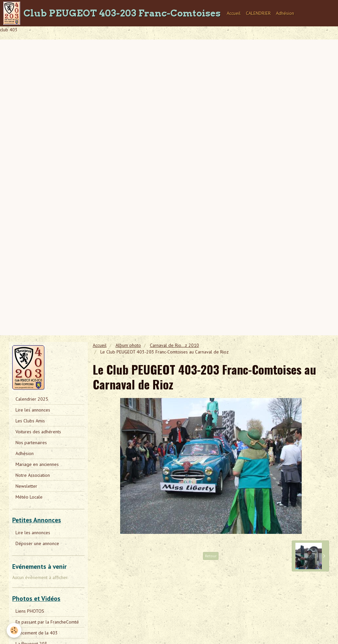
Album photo (128, 345)
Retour (211, 556)
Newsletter (26, 486)
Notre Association (33, 475)
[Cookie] (14, 630)
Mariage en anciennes (37, 464)
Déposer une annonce (37, 543)
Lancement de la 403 (37, 633)
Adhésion (285, 13)
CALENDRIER (258, 13)
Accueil (234, 13)
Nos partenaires (31, 443)
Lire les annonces (33, 410)
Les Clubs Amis (30, 421)
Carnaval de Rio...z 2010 (174, 345)
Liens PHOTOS (30, 611)
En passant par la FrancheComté (47, 622)
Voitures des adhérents (38, 432)
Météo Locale (29, 497)
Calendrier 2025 (32, 399)
